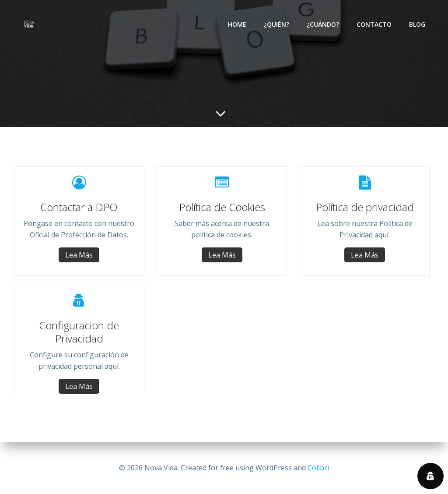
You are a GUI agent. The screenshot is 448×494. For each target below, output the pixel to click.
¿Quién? (276, 24)
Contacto (374, 24)
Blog (417, 24)
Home (237, 24)
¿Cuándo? (323, 24)
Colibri (318, 468)
